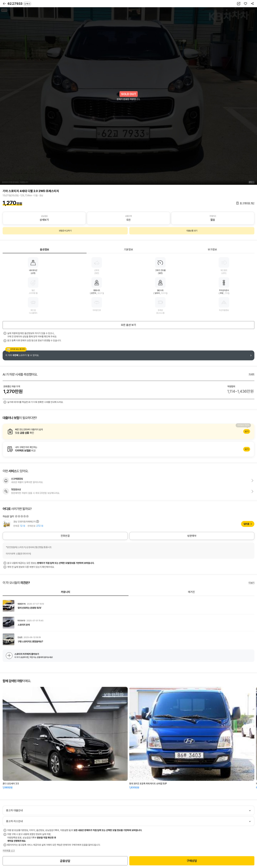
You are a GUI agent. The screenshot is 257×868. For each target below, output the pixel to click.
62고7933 (19, 4)
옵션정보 (45, 250)
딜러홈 (246, 524)
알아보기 (128, 431)
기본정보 (128, 250)
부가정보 (212, 250)
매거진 (191, 592)
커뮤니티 (66, 592)
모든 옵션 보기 (128, 325)
